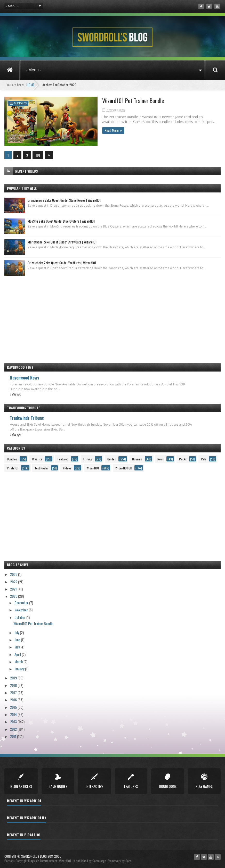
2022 (14, 581)
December (22, 602)
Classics (37, 459)
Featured (63, 459)
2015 (14, 707)
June (18, 639)
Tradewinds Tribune (27, 418)
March (19, 661)
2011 (14, 736)
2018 (14, 685)
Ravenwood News (25, 377)
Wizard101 (93, 468)
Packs (183, 459)
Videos (67, 468)
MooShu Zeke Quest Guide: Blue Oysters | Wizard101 (61, 221)
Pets (204, 459)
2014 (14, 714)
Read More (97, 130)
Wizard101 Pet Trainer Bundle (119, 101)
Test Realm (42, 468)
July (17, 632)
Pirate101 (13, 468)
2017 (14, 692)
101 (38, 155)
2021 (14, 589)
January (20, 668)
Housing (137, 459)
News (161, 459)
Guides (112, 459)
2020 (14, 596)
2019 (14, 677)
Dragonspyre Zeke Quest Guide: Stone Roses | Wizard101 (64, 200)
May (17, 647)
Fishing (88, 459)
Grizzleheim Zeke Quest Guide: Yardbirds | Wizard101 (62, 263)
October (20, 617)
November (22, 609)
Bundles (20, 103)
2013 (14, 721)
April (18, 654)
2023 (14, 574)
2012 (14, 728)
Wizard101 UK (124, 468)
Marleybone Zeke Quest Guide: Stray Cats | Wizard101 (62, 242)
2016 (14, 699)
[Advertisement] (112, 317)
